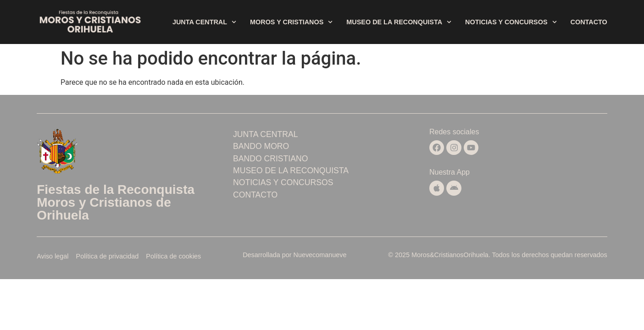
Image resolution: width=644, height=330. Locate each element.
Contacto (589, 22)
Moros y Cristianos (291, 22)
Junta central (204, 22)
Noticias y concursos (511, 22)
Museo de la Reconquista (399, 22)
